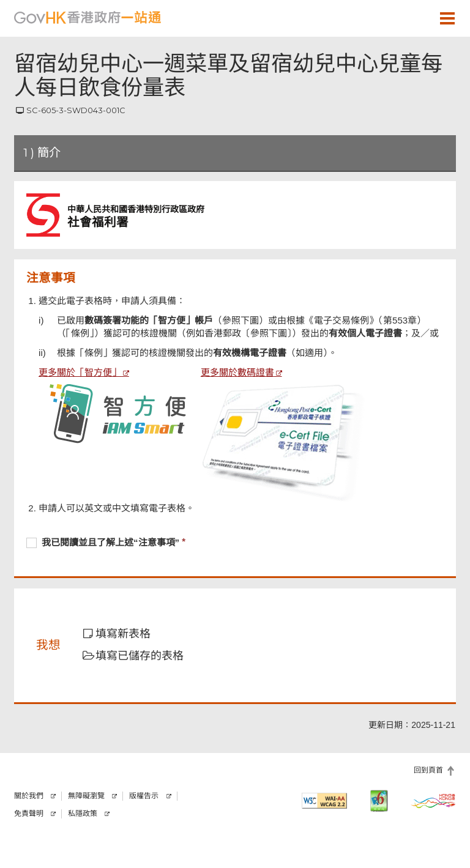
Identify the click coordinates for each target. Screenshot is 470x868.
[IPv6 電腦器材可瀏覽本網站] (379, 801)
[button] (412, 18)
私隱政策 (83, 814)
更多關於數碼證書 (237, 372)
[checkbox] (235, 544)
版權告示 (144, 796)
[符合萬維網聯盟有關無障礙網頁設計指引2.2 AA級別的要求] (324, 801)
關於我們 (29, 796)
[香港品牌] (433, 801)
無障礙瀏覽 (86, 796)
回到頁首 (428, 770)
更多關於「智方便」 (80, 372)
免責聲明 (29, 814)
